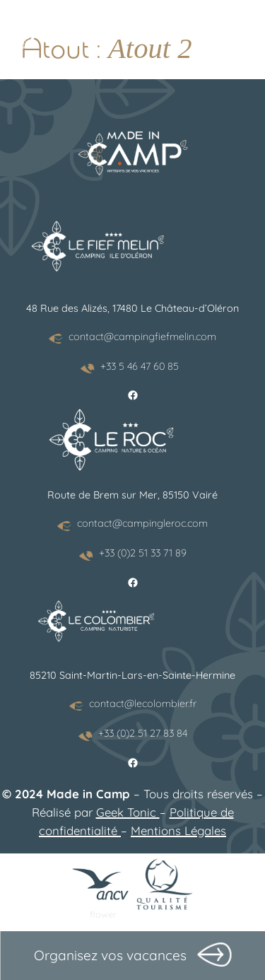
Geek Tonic (128, 812)
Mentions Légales (178, 830)
